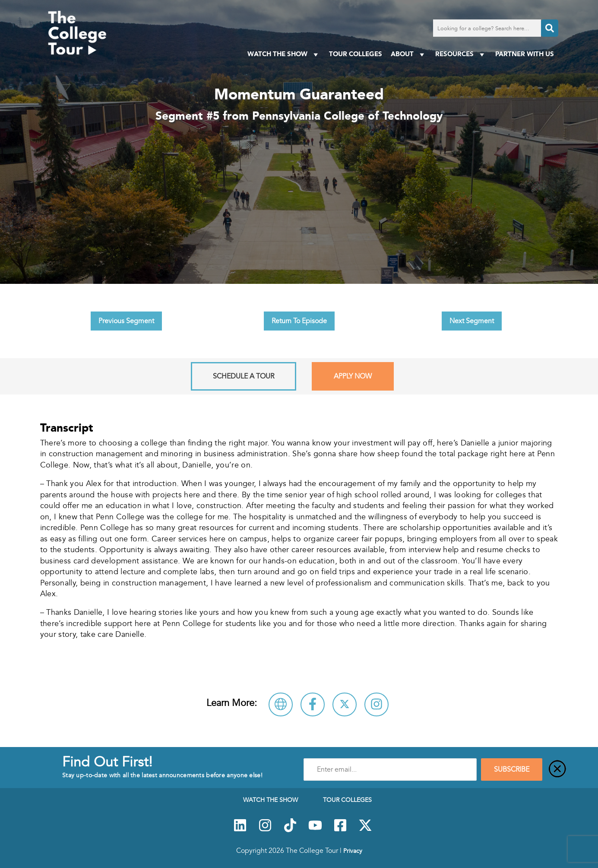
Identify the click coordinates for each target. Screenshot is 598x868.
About (409, 54)
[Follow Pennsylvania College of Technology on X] (345, 704)
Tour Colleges (356, 54)
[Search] (550, 28)
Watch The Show (284, 54)
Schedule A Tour (244, 376)
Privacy (353, 851)
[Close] (557, 769)
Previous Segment (126, 321)
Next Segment (472, 321)
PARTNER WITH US (525, 54)
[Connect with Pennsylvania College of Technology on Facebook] (313, 704)
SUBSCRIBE (512, 769)
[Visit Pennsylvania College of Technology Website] (281, 704)
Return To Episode (299, 321)
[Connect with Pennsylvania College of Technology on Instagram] (377, 704)
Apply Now (353, 376)
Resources (461, 54)
